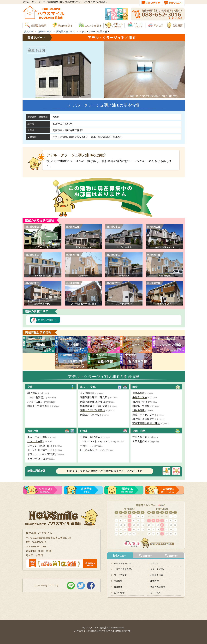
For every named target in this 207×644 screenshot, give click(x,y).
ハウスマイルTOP (122, 563)
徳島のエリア (45, 32)
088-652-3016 (127, 490)
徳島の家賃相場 (158, 587)
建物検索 (154, 581)
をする (87, 490)
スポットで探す (158, 569)
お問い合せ (119, 593)
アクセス (154, 563)
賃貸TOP (29, 32)
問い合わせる (168, 490)
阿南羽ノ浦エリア (65, 32)
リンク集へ (156, 593)
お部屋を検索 (157, 575)
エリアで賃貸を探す (123, 569)
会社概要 (118, 587)
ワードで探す (120, 575)
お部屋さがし (46, 490)
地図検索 (118, 581)
